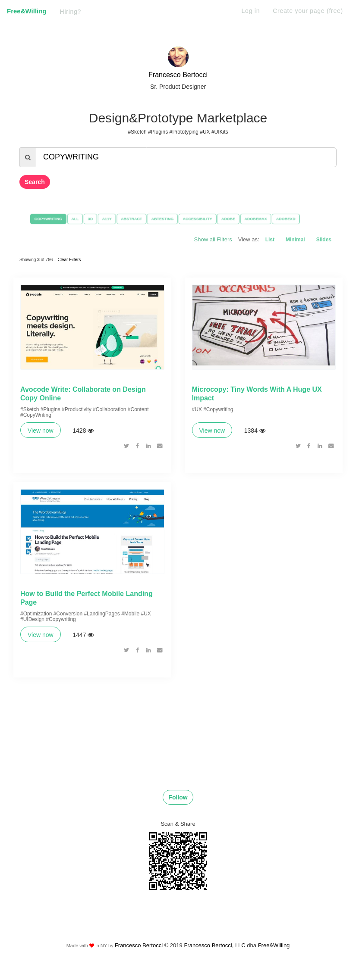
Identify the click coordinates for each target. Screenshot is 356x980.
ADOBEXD (293, 219)
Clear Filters (69, 258)
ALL (68, 219)
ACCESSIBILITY (199, 219)
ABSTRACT (128, 219)
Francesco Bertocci (178, 75)
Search (35, 182)
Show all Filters (213, 239)
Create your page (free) (308, 11)
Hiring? (71, 12)
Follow (178, 808)
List (270, 240)
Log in (251, 11)
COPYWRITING (39, 219)
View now (41, 435)
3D (84, 219)
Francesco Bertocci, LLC (215, 956)
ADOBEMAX (261, 219)
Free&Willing (27, 11)
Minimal (295, 240)
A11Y (102, 219)
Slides (324, 240)
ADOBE (232, 219)
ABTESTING (161, 219)
